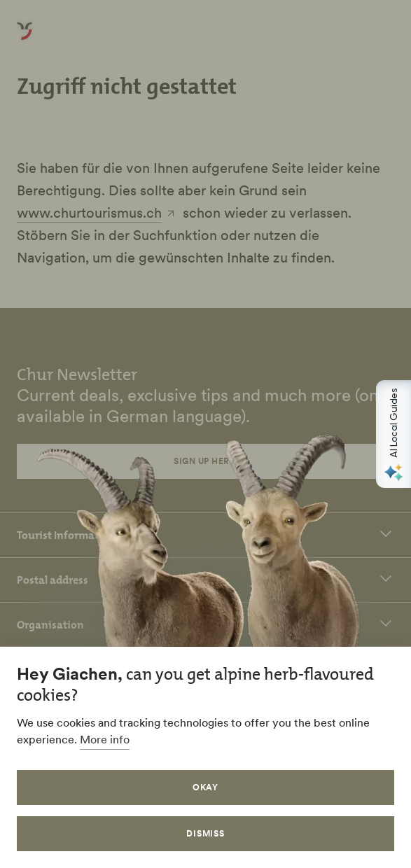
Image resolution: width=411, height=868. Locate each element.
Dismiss (206, 833)
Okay (206, 787)
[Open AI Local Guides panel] (393, 434)
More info (105, 739)
